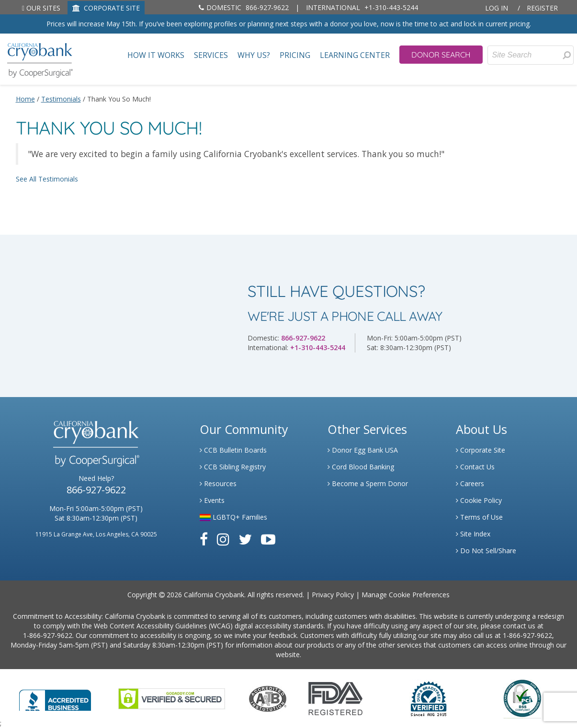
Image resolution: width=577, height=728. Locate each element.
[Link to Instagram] (223, 539)
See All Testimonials (47, 179)
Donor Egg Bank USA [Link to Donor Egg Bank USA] (363, 450)
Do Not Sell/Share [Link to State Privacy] (486, 551)
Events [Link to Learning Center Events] (212, 500)
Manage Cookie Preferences (406, 595)
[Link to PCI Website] (522, 698)
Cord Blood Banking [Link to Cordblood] (361, 467)
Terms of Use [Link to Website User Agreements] (479, 517)
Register (542, 8)
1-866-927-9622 (48, 635)
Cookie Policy (479, 500)
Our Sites (41, 8)
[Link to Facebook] (204, 539)
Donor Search (441, 55)
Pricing (295, 55)
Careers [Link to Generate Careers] (470, 483)
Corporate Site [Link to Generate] (481, 450)
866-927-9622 (244, 7)
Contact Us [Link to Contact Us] (475, 467)
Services (211, 55)
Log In (497, 8)
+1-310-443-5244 (362, 7)
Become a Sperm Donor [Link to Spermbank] (368, 483)
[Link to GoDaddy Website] (172, 698)
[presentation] (567, 55)
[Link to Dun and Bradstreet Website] (429, 698)
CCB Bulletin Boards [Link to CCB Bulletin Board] (233, 450)
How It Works (156, 55)
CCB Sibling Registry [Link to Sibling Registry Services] (233, 467)
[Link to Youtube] (268, 539)
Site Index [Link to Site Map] (473, 534)
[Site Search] (531, 55)
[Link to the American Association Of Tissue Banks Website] (268, 698)
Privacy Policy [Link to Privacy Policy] (333, 595)
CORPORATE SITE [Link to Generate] (106, 8)
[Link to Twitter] (245, 539)
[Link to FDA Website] (335, 698)
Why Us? (254, 55)
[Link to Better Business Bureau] (55, 697)
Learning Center (355, 55)
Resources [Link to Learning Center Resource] (218, 483)
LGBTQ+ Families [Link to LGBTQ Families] (233, 517)
